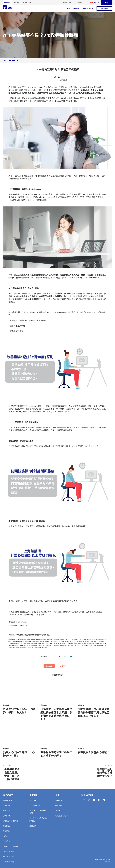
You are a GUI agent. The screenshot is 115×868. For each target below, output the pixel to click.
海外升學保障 (9, 851)
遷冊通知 (33, 826)
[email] (72, 656)
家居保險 (7, 826)
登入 (107, 2)
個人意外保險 (9, 857)
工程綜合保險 (9, 862)
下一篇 (108, 766)
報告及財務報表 (62, 816)
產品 (68, 9)
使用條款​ (59, 805)
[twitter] (60, 656)
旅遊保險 (7, 816)
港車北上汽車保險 (11, 846)
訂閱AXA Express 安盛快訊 (38, 812)
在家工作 (63, 666)
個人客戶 (7, 2)
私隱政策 (59, 811)
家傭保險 (7, 831)
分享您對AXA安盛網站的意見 (38, 819)
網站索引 (59, 800)
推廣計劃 (76, 9)
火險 (5, 836)
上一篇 (7, 765)
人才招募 (33, 800)
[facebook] (54, 656)
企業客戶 (17, 2)
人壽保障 (7, 805)
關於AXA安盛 (27, 2)
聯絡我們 (81, 2)
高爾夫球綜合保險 (11, 821)
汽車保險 (7, 841)
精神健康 (58, 77)
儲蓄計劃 (7, 811)
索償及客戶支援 (88, 9)
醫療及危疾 (8, 800)
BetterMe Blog (65, 2)
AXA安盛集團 (35, 805)
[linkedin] (66, 656)
